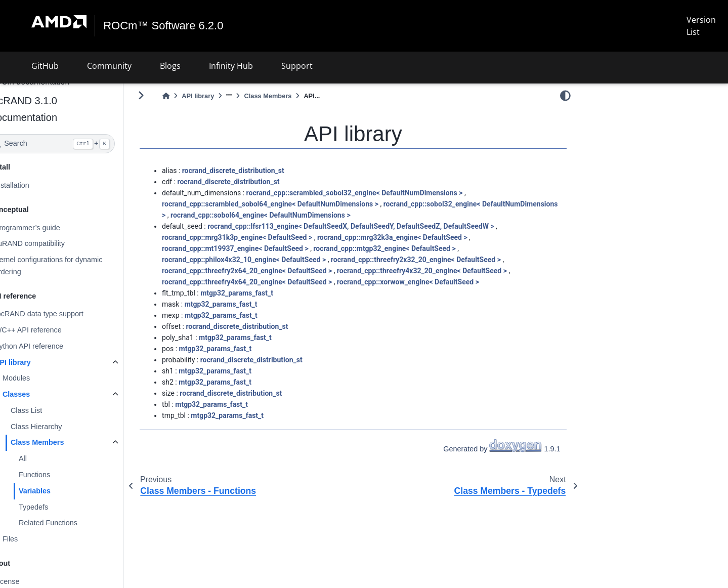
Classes (43, 394)
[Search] (79, 144)
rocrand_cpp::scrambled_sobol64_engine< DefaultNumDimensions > (297, 204)
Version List (701, 26)
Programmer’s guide (54, 227)
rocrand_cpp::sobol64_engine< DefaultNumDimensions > (365, 215)
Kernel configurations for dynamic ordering (75, 266)
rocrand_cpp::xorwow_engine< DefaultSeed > (435, 282)
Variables (61, 491)
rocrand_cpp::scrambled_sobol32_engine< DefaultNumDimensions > (381, 193)
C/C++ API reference (55, 330)
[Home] (193, 96)
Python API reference (56, 346)
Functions (61, 475)
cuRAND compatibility (56, 243)
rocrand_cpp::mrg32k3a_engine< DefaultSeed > (419, 237)
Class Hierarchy (63, 427)
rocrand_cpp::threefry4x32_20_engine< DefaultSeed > (449, 271)
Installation (39, 185)
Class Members (64, 442)
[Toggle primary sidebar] (168, 95)
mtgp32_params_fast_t (264, 293)
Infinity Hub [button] (231, 66)
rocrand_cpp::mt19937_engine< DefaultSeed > (262, 248)
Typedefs (60, 507)
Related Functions (75, 523)
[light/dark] (565, 96)
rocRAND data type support (66, 314)
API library (39, 362)
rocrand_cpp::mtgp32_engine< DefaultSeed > (411, 248)
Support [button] (297, 66)
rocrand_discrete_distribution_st (260, 171)
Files (37, 539)
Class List (53, 410)
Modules (43, 378)
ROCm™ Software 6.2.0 (164, 26)
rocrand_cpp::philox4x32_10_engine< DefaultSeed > (271, 260)
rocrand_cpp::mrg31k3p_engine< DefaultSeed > (264, 237)
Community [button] (109, 66)
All (50, 458)
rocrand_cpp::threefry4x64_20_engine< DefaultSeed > (274, 282)
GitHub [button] (45, 66)
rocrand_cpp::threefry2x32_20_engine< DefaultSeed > (443, 260)
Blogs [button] (170, 66)
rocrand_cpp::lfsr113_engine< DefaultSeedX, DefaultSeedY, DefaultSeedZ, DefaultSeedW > (377, 226)
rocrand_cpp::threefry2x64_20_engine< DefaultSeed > (274, 271)
